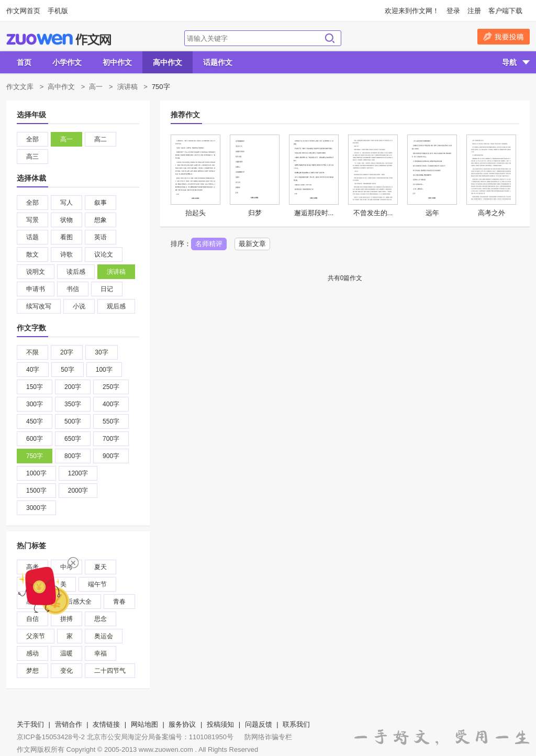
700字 (111, 439)
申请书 (36, 289)
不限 (32, 352)
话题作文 (218, 62)
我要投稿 (504, 37)
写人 (66, 203)
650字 (73, 439)
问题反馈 (259, 724)
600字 (35, 439)
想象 (100, 220)
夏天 (100, 567)
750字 (35, 456)
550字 (111, 421)
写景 (32, 220)
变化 (66, 671)
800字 (73, 456)
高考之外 (492, 213)
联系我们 (296, 724)
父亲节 (36, 636)
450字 (35, 421)
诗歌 (66, 254)
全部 (32, 139)
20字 (67, 352)
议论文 (104, 254)
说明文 (36, 272)
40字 (33, 370)
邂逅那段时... (314, 213)
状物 (66, 220)
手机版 (58, 11)
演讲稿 (127, 87)
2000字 (78, 491)
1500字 (36, 491)
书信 (73, 289)
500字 (73, 421)
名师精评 (209, 244)
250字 (111, 387)
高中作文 (167, 62)
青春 (119, 602)
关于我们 (30, 724)
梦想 (32, 671)
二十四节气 (110, 671)
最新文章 (252, 244)
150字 (35, 387)
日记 (107, 289)
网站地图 (144, 724)
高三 (32, 157)
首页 (24, 62)
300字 (35, 404)
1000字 (36, 473)
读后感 (76, 272)
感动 (32, 653)
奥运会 (104, 636)
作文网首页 (23, 11)
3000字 (36, 508)
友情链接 (106, 724)
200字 (73, 387)
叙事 (100, 203)
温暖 (66, 653)
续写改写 (39, 306)
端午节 (97, 584)
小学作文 (67, 62)
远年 (432, 213)
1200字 (78, 473)
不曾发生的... (373, 213)
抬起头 (196, 213)
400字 (111, 404)
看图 (66, 237)
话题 (32, 237)
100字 (104, 370)
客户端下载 (505, 11)
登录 (453, 11)
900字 (111, 456)
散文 (32, 254)
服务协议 (182, 724)
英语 (100, 237)
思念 (100, 619)
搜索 (330, 38)
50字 (67, 370)
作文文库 (20, 87)
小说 (79, 306)
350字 (73, 404)
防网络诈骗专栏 (268, 737)
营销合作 (69, 724)
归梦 (255, 213)
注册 (474, 11)
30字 (101, 352)
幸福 (100, 653)
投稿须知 (220, 724)
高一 (96, 87)
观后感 (116, 306)
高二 (100, 139)
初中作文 (117, 62)
